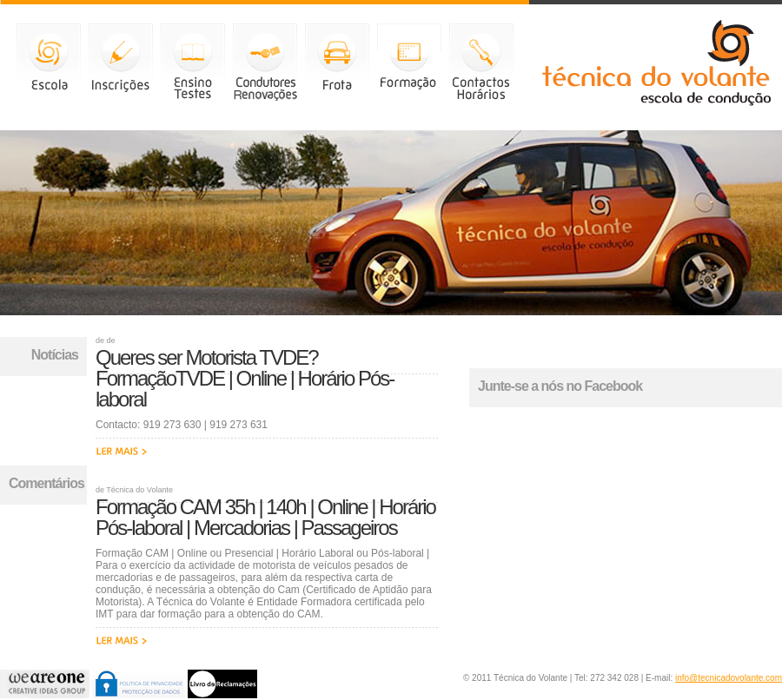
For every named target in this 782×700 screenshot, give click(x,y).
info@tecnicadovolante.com (729, 678)
